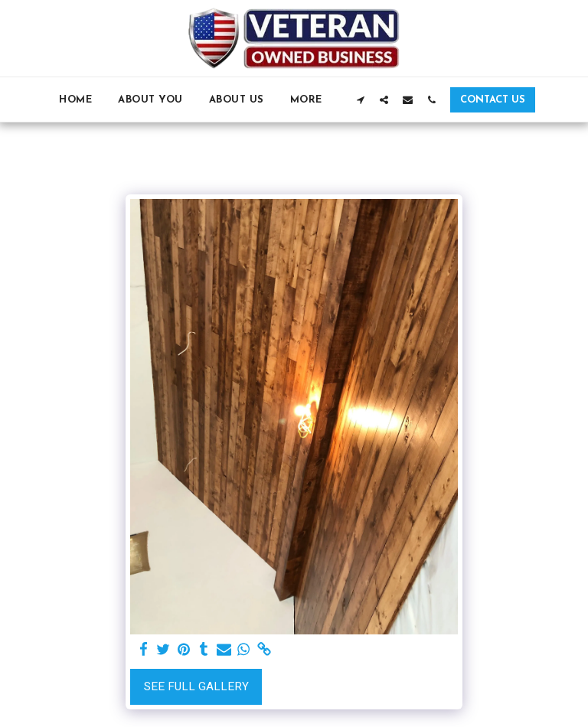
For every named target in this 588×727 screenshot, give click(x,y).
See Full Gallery (196, 686)
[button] (360, 99)
